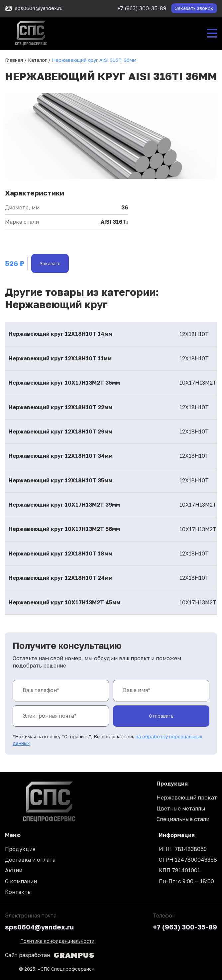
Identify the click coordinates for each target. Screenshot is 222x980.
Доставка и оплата (30, 860)
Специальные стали (183, 819)
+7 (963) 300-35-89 (142, 8)
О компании (21, 881)
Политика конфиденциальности (57, 941)
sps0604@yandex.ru (39, 927)
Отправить (161, 716)
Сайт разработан (50, 955)
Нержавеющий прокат (187, 797)
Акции (14, 870)
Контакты (18, 892)
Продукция (20, 849)
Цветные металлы (181, 808)
